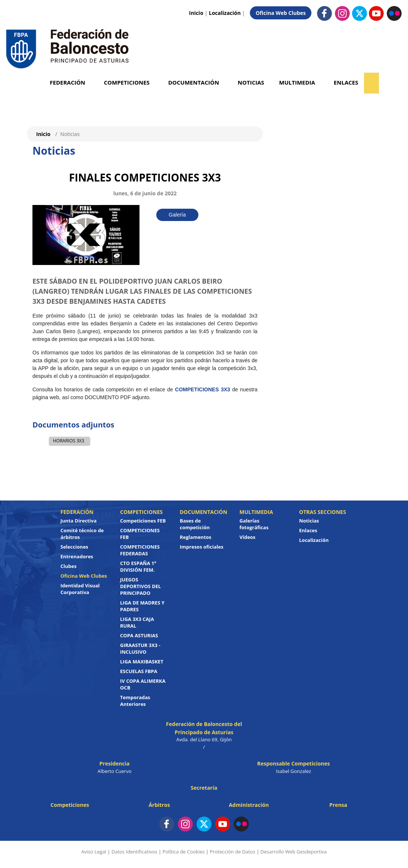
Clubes (68, 566)
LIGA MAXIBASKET (142, 662)
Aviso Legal (94, 852)
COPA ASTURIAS (139, 635)
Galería (177, 215)
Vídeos (247, 537)
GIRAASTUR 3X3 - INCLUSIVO (140, 648)
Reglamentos (196, 537)
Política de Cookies (184, 852)
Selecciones (74, 547)
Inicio (196, 13)
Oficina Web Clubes (280, 13)
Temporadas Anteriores (135, 701)
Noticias (251, 82)
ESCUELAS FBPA (139, 671)
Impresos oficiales (202, 547)
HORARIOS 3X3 (69, 441)
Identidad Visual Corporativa (80, 589)
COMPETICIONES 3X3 (203, 389)
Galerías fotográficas (254, 524)
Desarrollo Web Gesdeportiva (294, 852)
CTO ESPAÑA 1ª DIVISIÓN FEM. (138, 566)
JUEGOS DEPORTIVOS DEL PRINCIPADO (140, 586)
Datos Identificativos (134, 852)
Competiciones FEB (143, 521)
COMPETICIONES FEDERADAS (140, 550)
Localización (225, 13)
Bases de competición (195, 524)
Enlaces (346, 82)
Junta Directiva (79, 521)
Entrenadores (77, 556)
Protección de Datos (233, 852)
